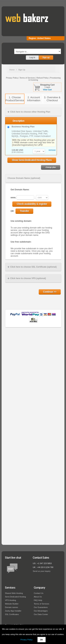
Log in (32, 58)
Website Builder (12, 604)
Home (12, 70)
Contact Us (39, 593)
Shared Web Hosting (14, 593)
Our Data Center (41, 614)
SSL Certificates (12, 614)
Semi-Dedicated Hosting (15, 597)
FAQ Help (38, 600)
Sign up (46, 58)
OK (42, 640)
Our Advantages (41, 611)
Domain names (11, 607)
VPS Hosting (10, 600)
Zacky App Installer (13, 611)
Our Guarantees (41, 607)
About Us (38, 597)
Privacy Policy (26, 640)
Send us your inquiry (42, 571)
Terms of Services (41, 604)
